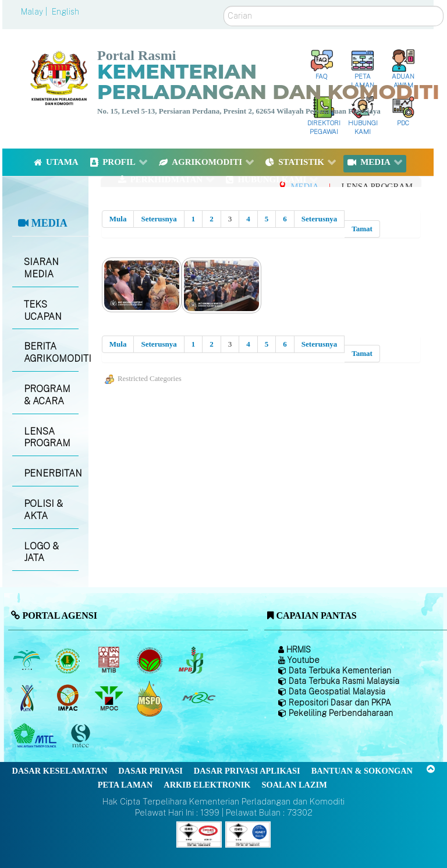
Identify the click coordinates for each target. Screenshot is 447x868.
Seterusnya (159, 219)
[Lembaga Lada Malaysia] (192, 661)
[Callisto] (199, 833)
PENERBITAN (51, 473)
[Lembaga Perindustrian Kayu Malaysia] (110, 661)
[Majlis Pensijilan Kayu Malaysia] (82, 736)
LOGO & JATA (41, 552)
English (65, 12)
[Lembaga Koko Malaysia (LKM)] (151, 661)
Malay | (35, 12)
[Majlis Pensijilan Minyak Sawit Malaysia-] (151, 698)
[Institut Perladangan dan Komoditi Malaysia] (69, 698)
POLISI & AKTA (43, 510)
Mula (118, 219)
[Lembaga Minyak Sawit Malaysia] (28, 661)
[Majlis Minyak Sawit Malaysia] (110, 698)
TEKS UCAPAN (43, 310)
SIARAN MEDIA (41, 268)
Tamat (362, 229)
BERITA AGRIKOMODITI (51, 352)
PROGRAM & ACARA (47, 395)
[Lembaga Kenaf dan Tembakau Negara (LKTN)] (28, 698)
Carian (224, 6)
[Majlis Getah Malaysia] (198, 698)
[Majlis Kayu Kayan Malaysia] (36, 736)
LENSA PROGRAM (47, 437)
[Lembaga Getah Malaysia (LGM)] (69, 661)
